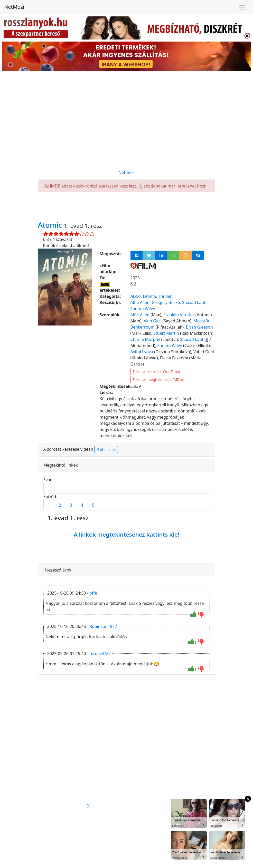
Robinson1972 (103, 626)
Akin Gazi (152, 321)
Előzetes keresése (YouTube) (156, 372)
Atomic (51, 225)
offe (93, 593)
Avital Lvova (142, 352)
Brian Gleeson (199, 327)
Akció (136, 296)
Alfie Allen (140, 302)
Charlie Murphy (145, 339)
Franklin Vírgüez (179, 315)
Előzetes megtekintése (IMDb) (158, 379)
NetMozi (14, 7)
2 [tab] (60, 505)
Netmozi (127, 172)
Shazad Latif (194, 302)
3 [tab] (71, 505)
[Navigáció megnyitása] (242, 7)
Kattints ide (106, 450)
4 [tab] (82, 505)
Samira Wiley (143, 309)
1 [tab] (49, 488)
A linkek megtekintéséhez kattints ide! (127, 534)
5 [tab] (93, 505)
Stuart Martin (166, 333)
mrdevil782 (100, 654)
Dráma (149, 296)
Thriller (165, 296)
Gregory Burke (166, 302)
